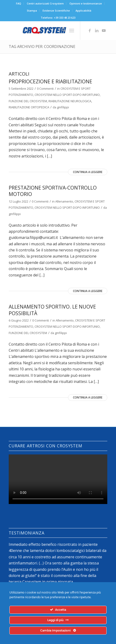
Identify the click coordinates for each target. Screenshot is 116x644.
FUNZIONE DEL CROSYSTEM (28, 101)
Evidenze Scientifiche (56, 11)
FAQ (19, 3)
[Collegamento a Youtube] (104, 30)
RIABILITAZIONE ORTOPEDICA (29, 107)
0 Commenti (45, 89)
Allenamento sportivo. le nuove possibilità (52, 310)
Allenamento (64, 201)
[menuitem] (19, 4)
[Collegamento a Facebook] (90, 30)
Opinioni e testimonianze (86, 3)
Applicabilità (83, 11)
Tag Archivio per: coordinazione (42, 47)
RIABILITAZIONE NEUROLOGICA (70, 101)
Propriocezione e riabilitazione (50, 81)
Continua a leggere (88, 172)
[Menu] (72, 30)
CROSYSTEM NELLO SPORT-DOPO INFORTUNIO (67, 95)
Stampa (32, 11)
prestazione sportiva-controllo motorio (53, 191)
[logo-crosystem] (48, 30)
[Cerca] (61, 30)
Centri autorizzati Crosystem (45, 3)
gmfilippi (63, 107)
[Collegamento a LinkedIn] (97, 30)
